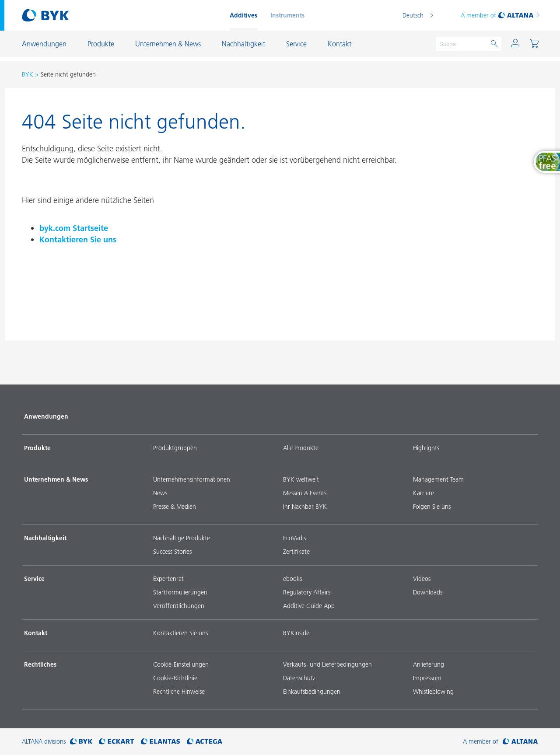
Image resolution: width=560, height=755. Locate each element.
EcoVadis (294, 538)
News (160, 493)
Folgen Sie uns (432, 507)
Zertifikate (296, 552)
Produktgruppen (175, 448)
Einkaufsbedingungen (312, 692)
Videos (422, 579)
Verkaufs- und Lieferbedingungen (327, 664)
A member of (501, 15)
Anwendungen (46, 416)
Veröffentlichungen (179, 606)
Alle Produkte (301, 448)
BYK (28, 74)
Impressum (427, 678)
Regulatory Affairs (307, 592)
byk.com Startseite (74, 228)
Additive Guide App (309, 606)
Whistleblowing (433, 692)
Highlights (426, 448)
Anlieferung (429, 664)
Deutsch (413, 15)
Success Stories (172, 552)
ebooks (292, 579)
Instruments (287, 15)
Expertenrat (168, 579)
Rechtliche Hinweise (179, 692)
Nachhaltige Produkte (182, 538)
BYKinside (296, 633)
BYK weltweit (301, 479)
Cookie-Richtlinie (175, 678)
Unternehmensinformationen (192, 479)
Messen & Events (305, 493)
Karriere (423, 493)
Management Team (438, 479)
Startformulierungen (180, 592)
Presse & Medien (175, 507)
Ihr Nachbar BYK (305, 507)
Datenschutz (299, 678)
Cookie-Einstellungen (181, 664)
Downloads (428, 592)
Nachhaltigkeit (45, 538)
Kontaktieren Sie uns (78, 239)
